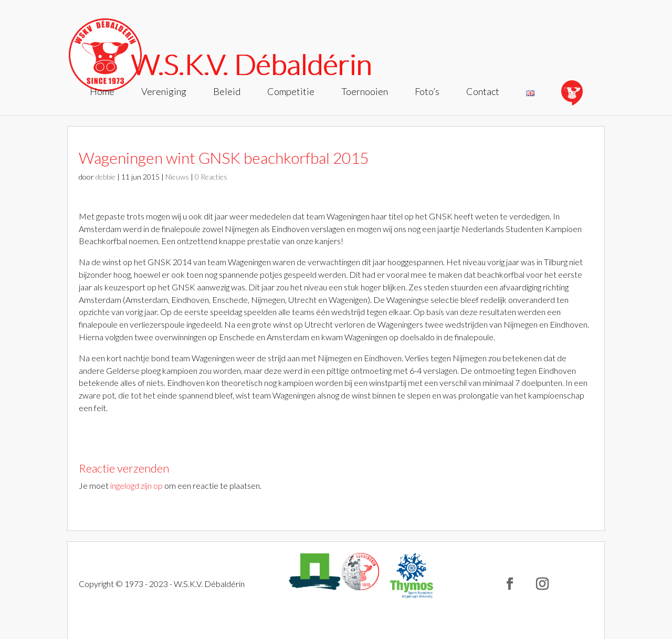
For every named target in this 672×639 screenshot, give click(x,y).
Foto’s (427, 92)
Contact (483, 92)
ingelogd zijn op (136, 485)
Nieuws (177, 177)
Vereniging (164, 92)
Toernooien (365, 92)
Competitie (291, 92)
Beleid (227, 92)
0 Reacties (211, 177)
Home (102, 92)
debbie (106, 177)
